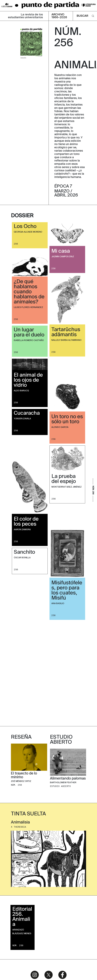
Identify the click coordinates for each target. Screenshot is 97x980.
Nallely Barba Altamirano (66, 340)
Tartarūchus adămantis (66, 332)
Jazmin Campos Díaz (63, 257)
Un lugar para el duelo (29, 332)
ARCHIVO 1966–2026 (59, 16)
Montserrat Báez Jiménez (67, 487)
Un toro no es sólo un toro (67, 419)
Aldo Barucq (21, 391)
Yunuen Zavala (22, 419)
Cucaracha (27, 413)
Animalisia (20, 725)
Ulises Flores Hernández (28, 307)
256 (16, 244)
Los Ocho (25, 227)
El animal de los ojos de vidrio (28, 380)
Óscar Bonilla (22, 558)
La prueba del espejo (64, 479)
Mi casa (61, 251)
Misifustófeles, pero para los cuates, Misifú (67, 591)
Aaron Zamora (22, 530)
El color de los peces (26, 522)
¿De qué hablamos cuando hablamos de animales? (29, 292)
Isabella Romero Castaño (29, 340)
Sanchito (24, 552)
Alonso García (60, 427)
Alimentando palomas (68, 682)
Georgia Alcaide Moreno (28, 232)
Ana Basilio (58, 604)
